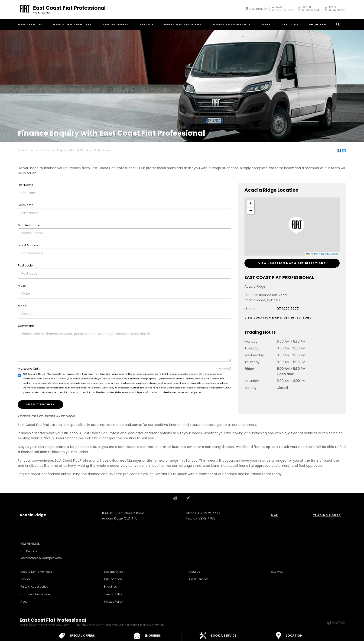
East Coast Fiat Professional (69, 9)
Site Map (277, 572)
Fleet (266, 24)
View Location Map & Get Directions (292, 263)
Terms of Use (113, 594)
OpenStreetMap (330, 254)
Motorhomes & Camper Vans (41, 558)
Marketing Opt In (30, 369)
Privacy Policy (114, 602)
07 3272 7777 (285, 9)
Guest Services (198, 579)
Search (337, 24)
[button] (296, 226)
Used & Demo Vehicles (72, 24)
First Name (26, 185)
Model (23, 306)
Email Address (28, 245)
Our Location (258, 9)
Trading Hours (327, 515)
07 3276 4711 (338, 9)
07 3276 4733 (311, 9)
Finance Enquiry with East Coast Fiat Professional (78, 150)
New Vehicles (30, 24)
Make (22, 286)
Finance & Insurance (232, 24)
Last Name (26, 205)
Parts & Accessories (183, 24)
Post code (25, 265)
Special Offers (116, 24)
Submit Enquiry (41, 404)
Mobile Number (29, 225)
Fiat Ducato (29, 551)
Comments (26, 326)
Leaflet (311, 254)
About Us (290, 24)
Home (22, 150)
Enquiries (318, 24)
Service (146, 24)
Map (275, 515)
